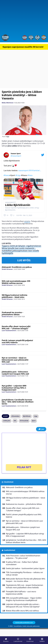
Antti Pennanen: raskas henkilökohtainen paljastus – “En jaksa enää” (23, 557)
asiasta (27, 221)
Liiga (36, 416)
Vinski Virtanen (7, 269)
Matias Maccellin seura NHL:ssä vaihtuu (22, 611)
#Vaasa (7, 175)
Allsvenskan (15, 416)
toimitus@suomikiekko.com (24, 623)
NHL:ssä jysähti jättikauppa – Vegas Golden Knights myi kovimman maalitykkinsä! (24, 599)
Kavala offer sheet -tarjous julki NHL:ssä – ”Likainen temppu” (16, 327)
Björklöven (27, 416)
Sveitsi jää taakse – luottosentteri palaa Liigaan (25, 568)
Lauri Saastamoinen (9, 330)
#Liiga (18, 175)
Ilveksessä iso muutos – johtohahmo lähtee (13, 313)
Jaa (41, 429)
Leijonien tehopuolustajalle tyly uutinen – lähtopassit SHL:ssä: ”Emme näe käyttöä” (23, 605)
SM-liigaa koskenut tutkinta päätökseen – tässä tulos (14, 296)
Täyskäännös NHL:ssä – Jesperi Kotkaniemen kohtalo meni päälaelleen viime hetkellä (24, 586)
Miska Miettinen (8, 103)
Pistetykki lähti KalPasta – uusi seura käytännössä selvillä (21, 593)
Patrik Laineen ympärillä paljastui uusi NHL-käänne (17, 341)
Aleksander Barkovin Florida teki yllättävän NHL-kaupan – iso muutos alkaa (26, 580)
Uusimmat (9, 482)
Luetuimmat (10, 550)
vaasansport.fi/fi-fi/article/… (30, 170)
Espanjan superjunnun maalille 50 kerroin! (23, 47)
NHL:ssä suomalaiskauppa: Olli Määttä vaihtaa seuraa (16, 282)
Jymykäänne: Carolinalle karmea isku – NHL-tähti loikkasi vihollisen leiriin (18, 402)
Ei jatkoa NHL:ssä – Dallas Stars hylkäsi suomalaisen (22, 563)
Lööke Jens (7, 421)
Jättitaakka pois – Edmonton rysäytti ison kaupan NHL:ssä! (15, 373)
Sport (34, 421)
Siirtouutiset (24, 421)
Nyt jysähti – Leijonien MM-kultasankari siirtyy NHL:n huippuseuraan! (14, 388)
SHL (15, 421)
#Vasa (30, 175)
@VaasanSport (16, 156)
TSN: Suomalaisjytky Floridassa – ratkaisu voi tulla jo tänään (24, 574)
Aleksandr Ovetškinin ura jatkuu (17, 267)
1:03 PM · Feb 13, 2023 (24, 215)
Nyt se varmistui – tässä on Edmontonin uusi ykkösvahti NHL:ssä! (15, 360)
